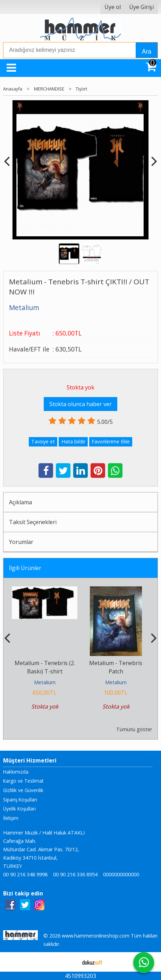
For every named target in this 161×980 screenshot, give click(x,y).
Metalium (45, 682)
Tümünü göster (134, 729)
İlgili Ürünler (25, 568)
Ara (147, 52)
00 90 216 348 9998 (25, 874)
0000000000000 (121, 874)
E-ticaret (70, 962)
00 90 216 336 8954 (75, 874)
